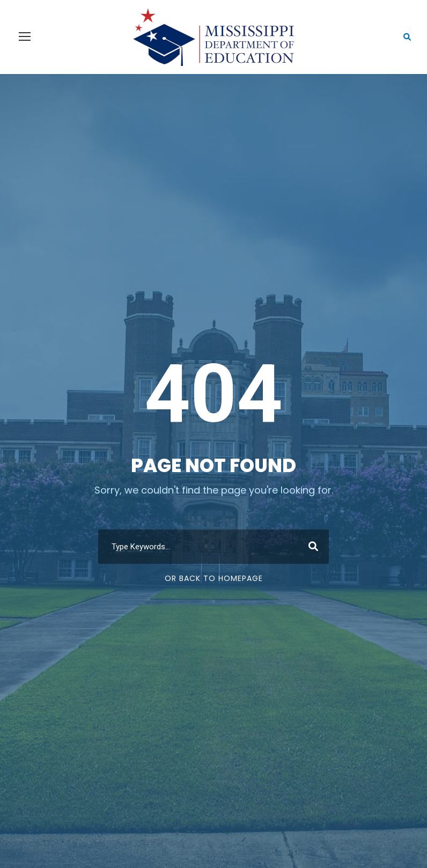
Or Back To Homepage (214, 578)
